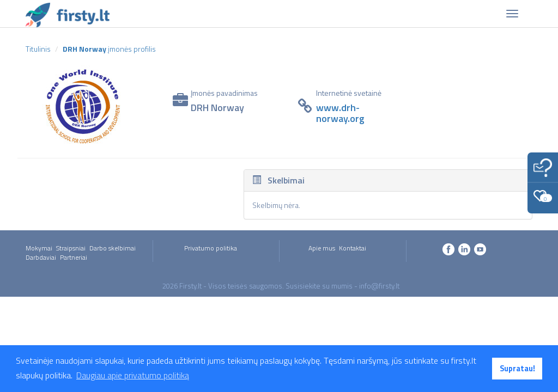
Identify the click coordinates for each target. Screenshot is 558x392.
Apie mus (322, 248)
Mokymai (39, 248)
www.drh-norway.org (340, 113)
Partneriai (74, 257)
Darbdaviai (41, 257)
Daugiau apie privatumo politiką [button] (133, 375)
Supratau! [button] (517, 369)
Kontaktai (353, 248)
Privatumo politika (211, 248)
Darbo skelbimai (113, 248)
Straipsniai (71, 248)
